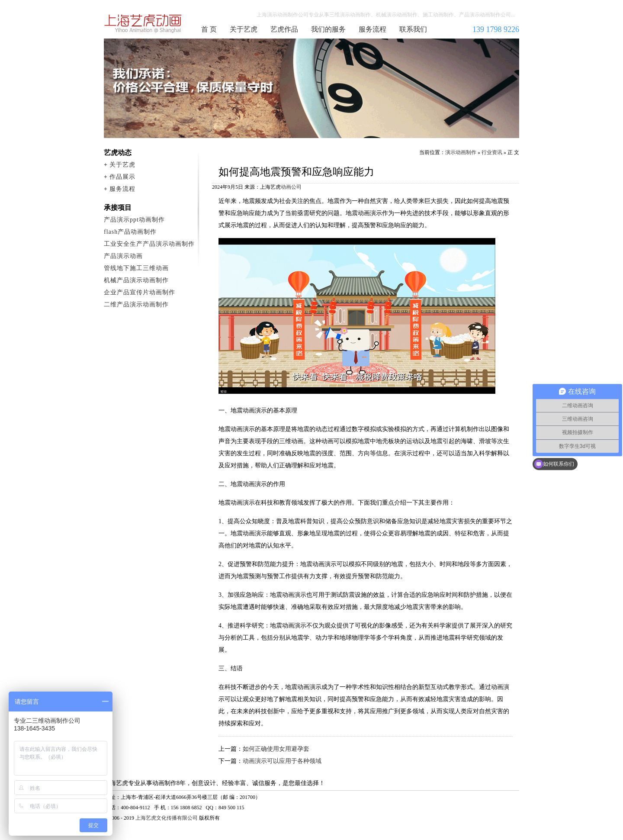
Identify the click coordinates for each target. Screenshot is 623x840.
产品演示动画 (123, 256)
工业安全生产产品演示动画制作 (149, 244)
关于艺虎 (244, 29)
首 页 (209, 29)
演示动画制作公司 (143, 23)
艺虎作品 (284, 29)
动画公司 (291, 187)
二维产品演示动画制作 (136, 304)
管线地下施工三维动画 (136, 268)
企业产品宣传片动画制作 (140, 292)
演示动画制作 (461, 152)
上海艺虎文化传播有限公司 (167, 818)
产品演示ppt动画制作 (134, 220)
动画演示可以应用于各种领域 (282, 761)
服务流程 (373, 29)
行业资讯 (492, 152)
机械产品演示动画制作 (136, 280)
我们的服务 (328, 29)
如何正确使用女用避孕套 (276, 749)
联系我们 (413, 29)
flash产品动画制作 (130, 232)
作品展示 (122, 177)
